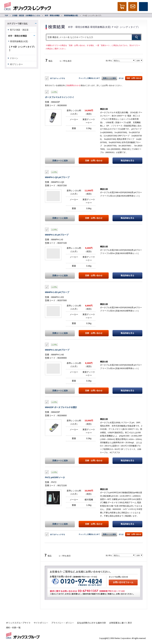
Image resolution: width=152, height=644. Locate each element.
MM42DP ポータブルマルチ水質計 (61, 407)
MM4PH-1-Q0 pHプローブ (57, 177)
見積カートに (60, 161)
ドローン (14, 58)
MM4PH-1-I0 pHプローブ (57, 235)
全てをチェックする (58, 78)
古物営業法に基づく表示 (121, 623)
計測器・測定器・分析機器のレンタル (26, 15)
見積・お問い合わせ (134, 78)
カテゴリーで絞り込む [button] (18, 24)
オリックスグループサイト (18, 623)
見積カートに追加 (109, 78)
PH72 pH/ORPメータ (55, 477)
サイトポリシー (41, 623)
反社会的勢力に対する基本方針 (92, 623)
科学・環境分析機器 (52, 15)
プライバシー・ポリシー (63, 623)
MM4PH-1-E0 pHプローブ (57, 292)
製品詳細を (127, 161)
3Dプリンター (16, 64)
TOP (6, 15)
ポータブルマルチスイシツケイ (60, 97)
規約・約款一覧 (13, 627)
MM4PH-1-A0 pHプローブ (57, 350)
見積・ (94, 161)
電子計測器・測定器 (19, 30)
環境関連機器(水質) (71, 15)
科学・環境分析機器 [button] (18, 36)
